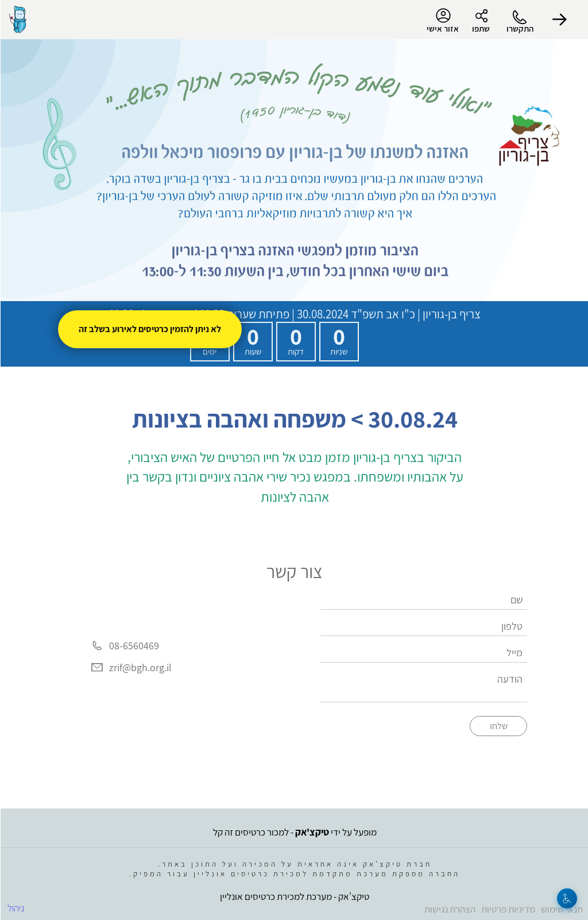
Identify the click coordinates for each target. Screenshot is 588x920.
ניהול (15, 908)
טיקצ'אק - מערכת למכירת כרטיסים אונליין (294, 896)
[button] (559, 20)
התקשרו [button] (519, 28)
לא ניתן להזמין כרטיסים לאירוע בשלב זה (149, 329)
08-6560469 (134, 646)
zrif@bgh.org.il (140, 667)
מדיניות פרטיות (508, 909)
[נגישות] (566, 898)
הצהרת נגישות (449, 909)
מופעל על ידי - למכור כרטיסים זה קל (294, 832)
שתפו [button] (480, 28)
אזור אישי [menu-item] (442, 21)
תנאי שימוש (561, 909)
